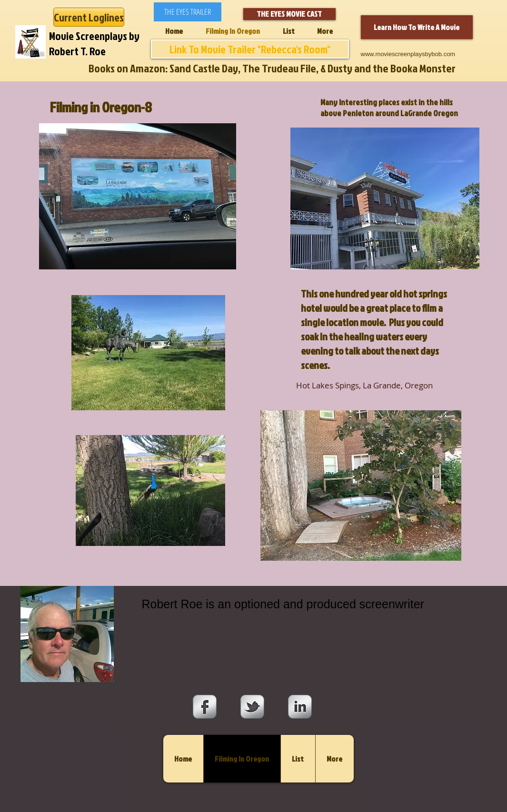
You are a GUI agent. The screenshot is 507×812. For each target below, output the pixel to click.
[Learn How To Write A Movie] (417, 27)
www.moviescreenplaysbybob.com (408, 54)
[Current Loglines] (89, 17)
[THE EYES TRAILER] (188, 12)
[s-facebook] (205, 707)
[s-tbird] (252, 707)
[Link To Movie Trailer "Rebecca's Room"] (250, 49)
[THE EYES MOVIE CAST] (289, 14)
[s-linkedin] (300, 707)
